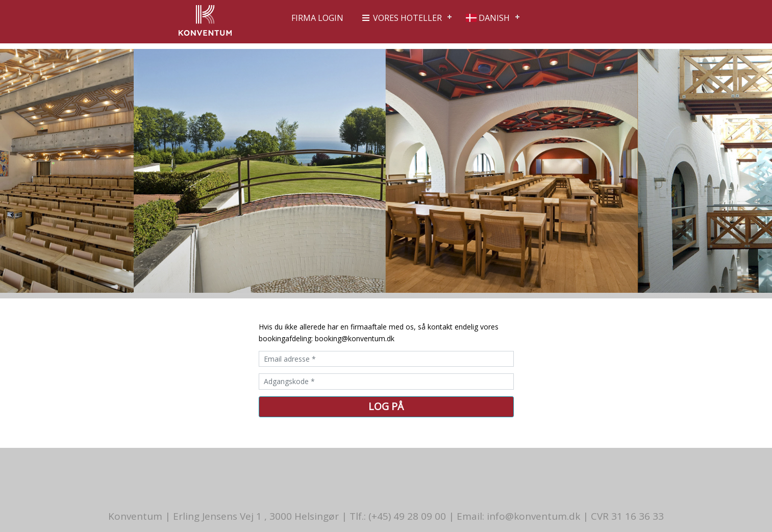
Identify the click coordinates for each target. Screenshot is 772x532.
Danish (488, 18)
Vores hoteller (401, 18)
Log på (386, 406)
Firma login (317, 18)
